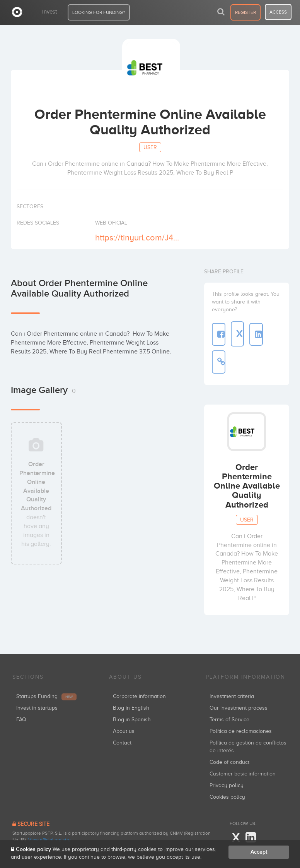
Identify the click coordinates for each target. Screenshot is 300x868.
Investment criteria (232, 696)
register (245, 12)
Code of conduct (229, 762)
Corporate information (139, 696)
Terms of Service (229, 720)
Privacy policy (227, 785)
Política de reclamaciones (241, 731)
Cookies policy (227, 797)
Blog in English (131, 708)
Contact (122, 743)
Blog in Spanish (132, 720)
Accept (259, 852)
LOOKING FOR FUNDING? (99, 12)
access (278, 12)
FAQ (21, 720)
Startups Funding (46, 696)
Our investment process (239, 708)
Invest (49, 12)
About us (124, 731)
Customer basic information (243, 774)
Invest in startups (37, 708)
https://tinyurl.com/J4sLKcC (138, 238)
